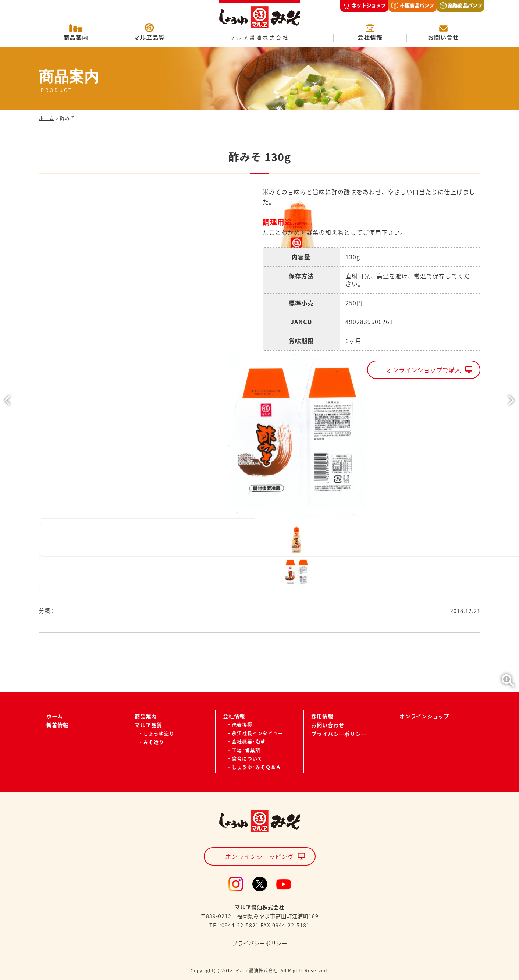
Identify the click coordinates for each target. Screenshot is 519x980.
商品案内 (76, 37)
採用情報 (322, 716)
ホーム (47, 118)
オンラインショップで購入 (424, 370)
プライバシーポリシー (339, 734)
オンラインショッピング (259, 856)
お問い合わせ (328, 725)
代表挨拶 (242, 725)
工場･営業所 (246, 750)
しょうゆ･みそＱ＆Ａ (256, 767)
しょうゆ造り (159, 733)
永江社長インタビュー (257, 733)
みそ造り (154, 742)
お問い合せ (443, 37)
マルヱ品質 (149, 37)
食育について (247, 758)
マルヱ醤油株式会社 (260, 38)
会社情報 (370, 37)
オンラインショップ (424, 716)
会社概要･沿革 (249, 741)
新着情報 (57, 725)
